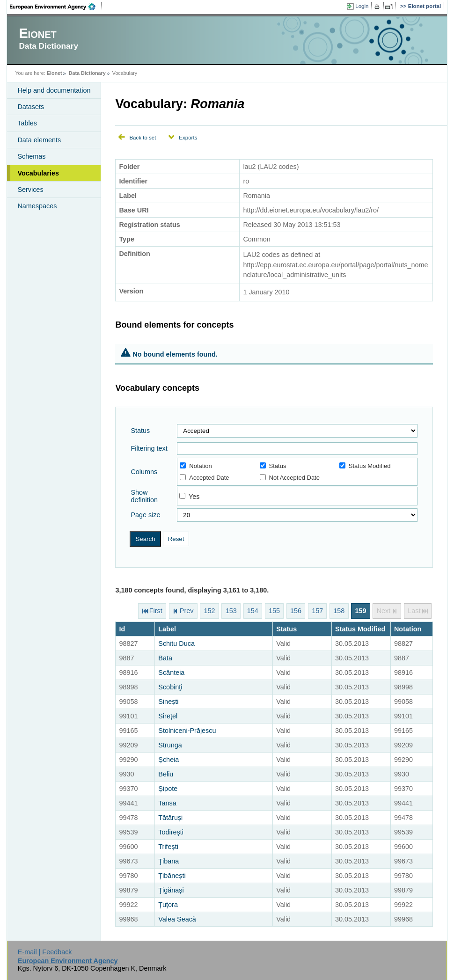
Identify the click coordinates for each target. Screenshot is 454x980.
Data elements (39, 140)
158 (339, 611)
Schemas (31, 156)
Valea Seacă (177, 919)
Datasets (31, 107)
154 (253, 611)
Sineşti (168, 702)
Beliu (166, 774)
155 (274, 611)
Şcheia (168, 760)
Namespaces (37, 206)
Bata (165, 658)
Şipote (168, 789)
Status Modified (365, 466)
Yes (194, 497)
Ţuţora (168, 905)
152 (210, 611)
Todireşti (171, 832)
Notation (196, 466)
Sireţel (168, 716)
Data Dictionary (87, 73)
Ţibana (168, 861)
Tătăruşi (170, 818)
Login (362, 6)
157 (317, 611)
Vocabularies (38, 173)
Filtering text (149, 448)
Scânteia (171, 673)
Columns (144, 472)
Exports (188, 138)
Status (140, 431)
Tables (27, 123)
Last (414, 611)
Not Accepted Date (290, 478)
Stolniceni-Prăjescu (187, 731)
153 (231, 611)
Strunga (170, 745)
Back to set (143, 138)
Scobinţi (170, 687)
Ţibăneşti (172, 876)
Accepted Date (204, 478)
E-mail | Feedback (45, 952)
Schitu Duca (176, 644)
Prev (187, 611)
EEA (56, 7)
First (156, 611)
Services (30, 190)
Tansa (167, 803)
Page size (145, 515)
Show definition (144, 496)
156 (296, 611)
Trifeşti (168, 847)
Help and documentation (54, 90)
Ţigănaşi (171, 890)
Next (384, 611)
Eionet (55, 73)
